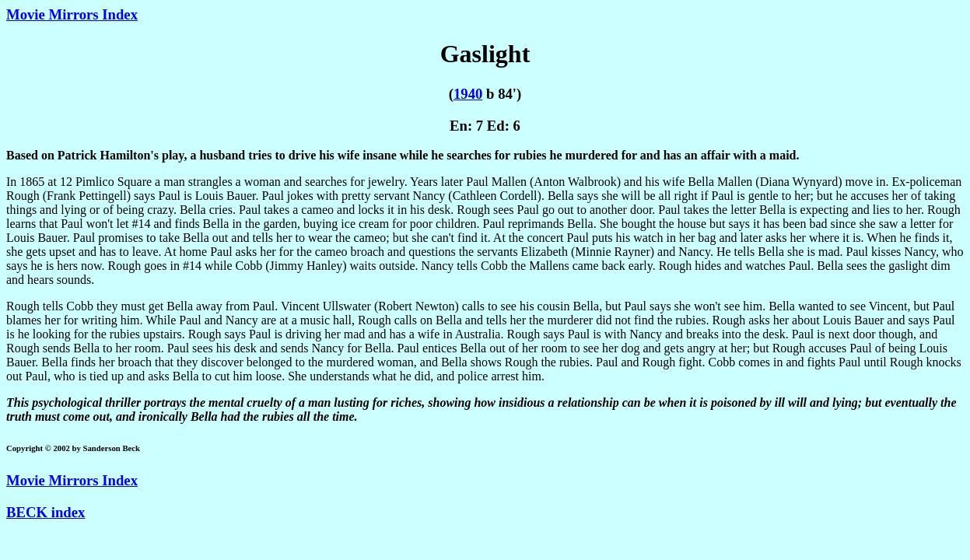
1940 (468, 94)
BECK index (46, 512)
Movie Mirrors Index (72, 14)
